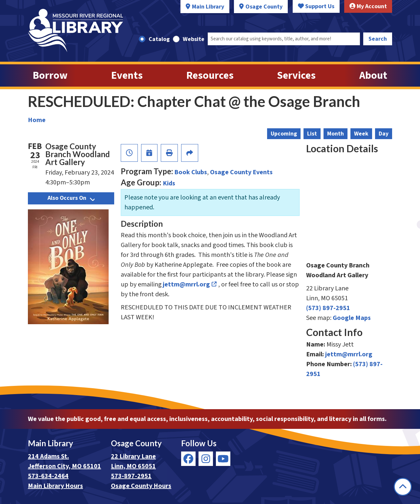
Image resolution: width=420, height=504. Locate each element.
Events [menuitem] (127, 75)
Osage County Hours (141, 486)
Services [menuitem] (296, 75)
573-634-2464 (48, 476)
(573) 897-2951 (328, 308)
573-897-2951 (131, 476)
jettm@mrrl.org (187, 284)
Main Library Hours (55, 486)
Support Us (316, 6)
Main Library (208, 7)
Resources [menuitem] (210, 75)
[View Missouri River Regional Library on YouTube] (223, 459)
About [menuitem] (373, 75)
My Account (368, 6)
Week (361, 134)
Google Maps (352, 318)
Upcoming (284, 134)
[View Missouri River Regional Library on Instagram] (206, 459)
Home (37, 120)
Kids (169, 183)
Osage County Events (241, 172)
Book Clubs (191, 172)
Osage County (264, 7)
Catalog (159, 39)
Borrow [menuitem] (50, 75)
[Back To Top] (403, 487)
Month (336, 134)
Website (194, 39)
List (312, 134)
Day (384, 134)
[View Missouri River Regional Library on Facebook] (188, 459)
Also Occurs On (71, 198)
